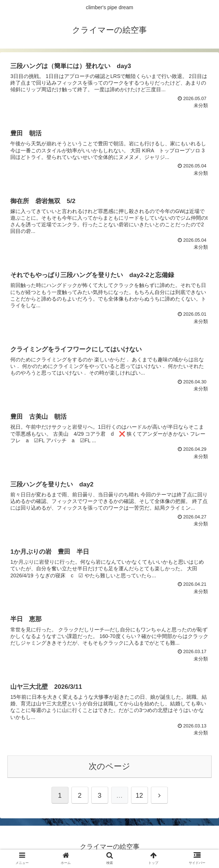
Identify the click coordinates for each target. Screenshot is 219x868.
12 (139, 796)
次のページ (110, 766)
